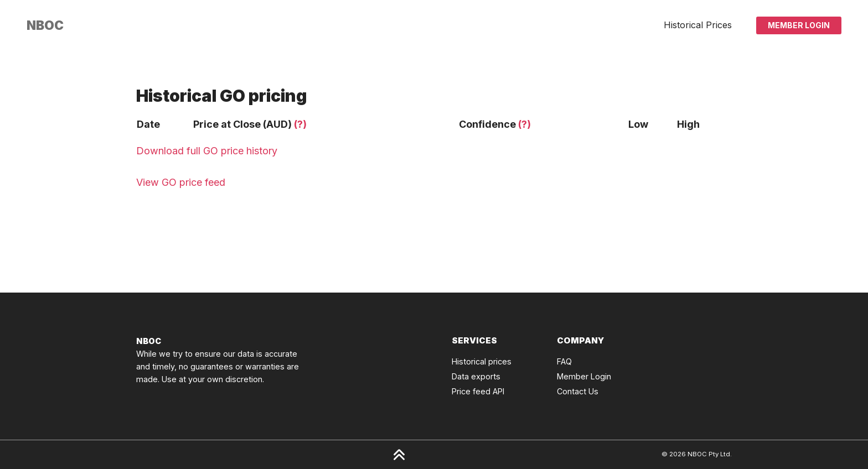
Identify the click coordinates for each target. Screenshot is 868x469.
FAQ (564, 361)
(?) (300, 124)
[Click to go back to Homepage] (45, 25)
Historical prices (482, 361)
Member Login (799, 25)
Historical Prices (698, 25)
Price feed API (478, 391)
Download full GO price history (207, 151)
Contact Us (578, 391)
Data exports (476, 376)
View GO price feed (181, 182)
